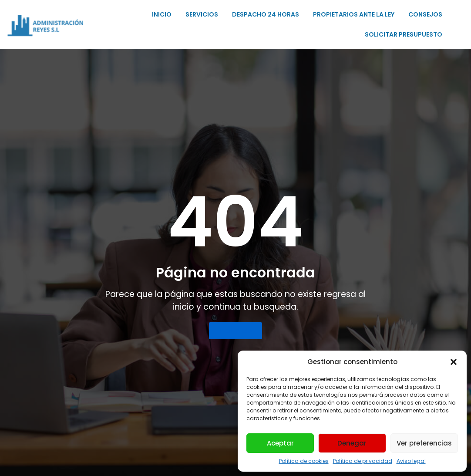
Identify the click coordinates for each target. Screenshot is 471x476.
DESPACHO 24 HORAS (266, 14)
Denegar (352, 443)
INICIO (162, 14)
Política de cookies (304, 461)
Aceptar (280, 443)
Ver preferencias (424, 443)
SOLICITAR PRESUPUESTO (404, 34)
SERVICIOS (202, 14)
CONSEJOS (425, 14)
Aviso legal (411, 461)
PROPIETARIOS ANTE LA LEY (354, 14)
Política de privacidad (363, 461)
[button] (454, 362)
